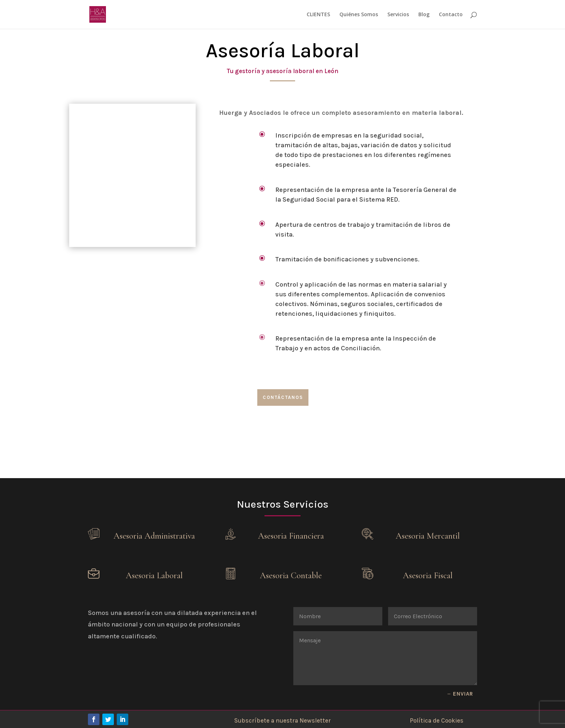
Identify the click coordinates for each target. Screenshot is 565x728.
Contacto (451, 15)
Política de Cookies (437, 720)
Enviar (463, 694)
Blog (424, 15)
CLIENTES (318, 15)
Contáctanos (283, 397)
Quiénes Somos (359, 15)
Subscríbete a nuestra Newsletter (282, 720)
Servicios (398, 15)
